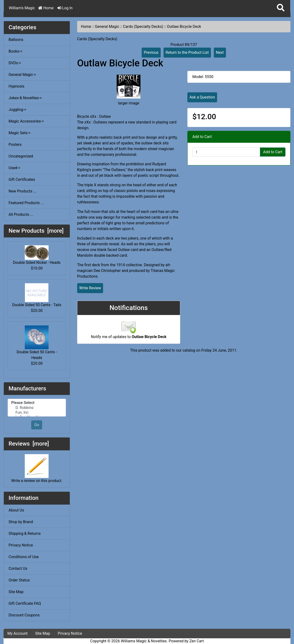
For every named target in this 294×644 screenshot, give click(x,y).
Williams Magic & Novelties (144, 641)
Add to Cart (273, 152)
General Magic (107, 27)
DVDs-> (15, 63)
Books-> (15, 51)
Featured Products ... (26, 203)
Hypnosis (16, 86)
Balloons (16, 40)
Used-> (14, 168)
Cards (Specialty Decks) (143, 27)
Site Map (16, 592)
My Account (17, 633)
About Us (16, 510)
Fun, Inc (37, 413)
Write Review (90, 288)
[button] (281, 8)
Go (37, 425)
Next (220, 52)
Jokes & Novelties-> (25, 98)
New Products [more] (36, 231)
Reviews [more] (29, 444)
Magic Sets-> (20, 133)
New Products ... (22, 191)
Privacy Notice (21, 545)
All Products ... (21, 214)
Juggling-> (17, 110)
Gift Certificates (22, 179)
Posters (15, 145)
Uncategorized (21, 156)
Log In (65, 8)
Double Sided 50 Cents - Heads (37, 343)
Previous (151, 52)
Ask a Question (202, 97)
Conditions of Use (24, 557)
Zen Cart (197, 641)
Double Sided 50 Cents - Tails (37, 295)
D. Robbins (37, 408)
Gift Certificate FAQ (25, 603)
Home (46, 8)
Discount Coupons (24, 615)
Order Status (19, 580)
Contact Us (18, 568)
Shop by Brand (21, 522)
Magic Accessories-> (26, 121)
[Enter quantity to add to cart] (226, 152)
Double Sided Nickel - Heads (37, 255)
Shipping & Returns (25, 533)
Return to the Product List (187, 52)
